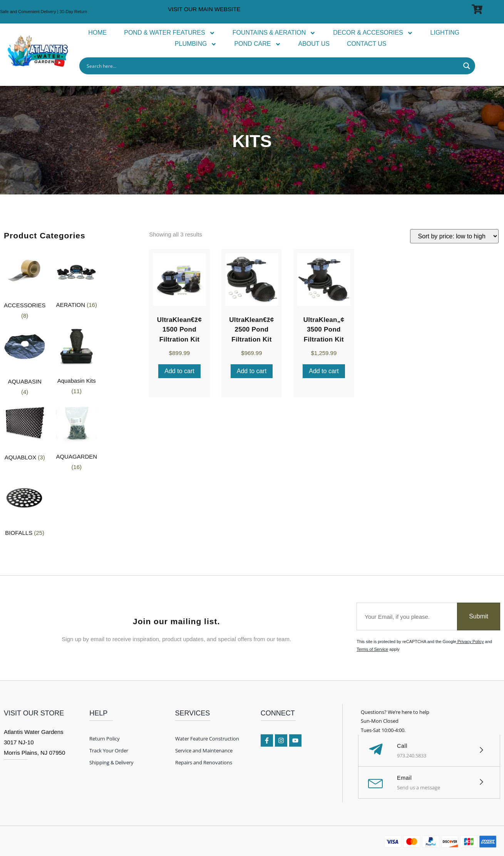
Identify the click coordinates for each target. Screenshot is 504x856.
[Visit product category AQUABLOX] (25, 433)
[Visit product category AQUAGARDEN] (76, 438)
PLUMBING (196, 44)
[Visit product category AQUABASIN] (25, 363)
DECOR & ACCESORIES (373, 33)
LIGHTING (445, 33)
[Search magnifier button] (467, 66)
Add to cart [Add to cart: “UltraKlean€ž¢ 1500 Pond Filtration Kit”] (179, 371)
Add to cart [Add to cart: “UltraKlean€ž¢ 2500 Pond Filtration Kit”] (252, 371)
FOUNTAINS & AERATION (274, 33)
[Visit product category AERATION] (76, 281)
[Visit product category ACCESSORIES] (25, 286)
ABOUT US (314, 44)
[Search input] (272, 66)
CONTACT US (367, 44)
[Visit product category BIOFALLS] (25, 509)
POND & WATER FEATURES (169, 33)
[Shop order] (454, 236)
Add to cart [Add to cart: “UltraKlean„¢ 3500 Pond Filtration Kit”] (324, 371)
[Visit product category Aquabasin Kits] (76, 363)
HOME (97, 33)
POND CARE (257, 44)
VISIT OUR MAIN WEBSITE (204, 9)
